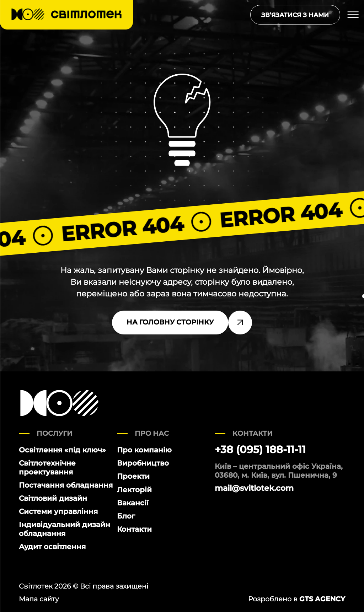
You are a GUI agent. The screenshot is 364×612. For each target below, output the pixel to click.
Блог (126, 516)
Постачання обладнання (66, 485)
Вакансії (133, 503)
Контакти (134, 529)
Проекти (133, 476)
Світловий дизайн (53, 498)
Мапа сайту (39, 599)
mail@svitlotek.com (254, 488)
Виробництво (143, 463)
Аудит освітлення (52, 546)
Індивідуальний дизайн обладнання (65, 529)
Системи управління (58, 511)
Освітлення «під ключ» (62, 450)
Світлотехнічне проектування (47, 467)
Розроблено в (297, 599)
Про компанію (144, 450)
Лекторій (134, 490)
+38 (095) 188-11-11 (260, 450)
